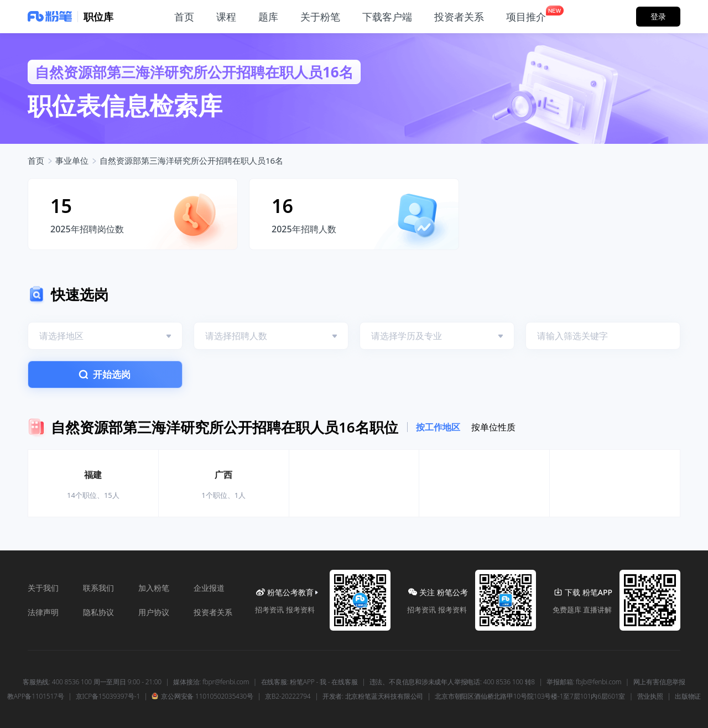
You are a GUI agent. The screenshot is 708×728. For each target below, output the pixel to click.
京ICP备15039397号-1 (108, 696)
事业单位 (72, 160)
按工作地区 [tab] (438, 427)
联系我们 (98, 588)
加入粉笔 (154, 588)
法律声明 (43, 612)
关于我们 (43, 588)
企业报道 (209, 588)
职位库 (98, 17)
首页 (36, 160)
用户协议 (154, 612)
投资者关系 (213, 612)
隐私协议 (98, 612)
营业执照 (650, 696)
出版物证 (688, 696)
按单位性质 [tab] (493, 427)
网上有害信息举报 (659, 682)
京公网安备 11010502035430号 (202, 696)
